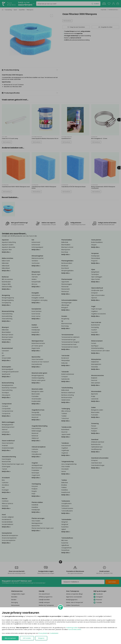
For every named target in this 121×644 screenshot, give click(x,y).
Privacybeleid (43, 633)
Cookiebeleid (54, 633)
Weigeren (41, 638)
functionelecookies (75, 629)
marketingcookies (72, 628)
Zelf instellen (27, 638)
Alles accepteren (10, 638)
